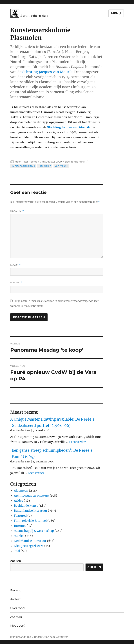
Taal (17, 551)
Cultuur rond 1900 (21, 637)
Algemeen (21, 490)
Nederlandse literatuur (30, 541)
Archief (15, 599)
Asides (18, 501)
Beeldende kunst (75, 162)
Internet (20, 526)
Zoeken (16, 561)
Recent (16, 590)
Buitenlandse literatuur (31, 511)
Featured (20, 516)
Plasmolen (45, 166)
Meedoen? (18, 626)
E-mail (16, 283)
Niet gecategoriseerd (29, 546)
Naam (15, 265)
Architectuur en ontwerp (31, 495)
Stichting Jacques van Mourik (47, 72)
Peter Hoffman (30, 162)
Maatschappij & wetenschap (34, 531)
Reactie (17, 211)
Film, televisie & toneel (30, 521)
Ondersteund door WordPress (51, 637)
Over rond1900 (21, 608)
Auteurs (16, 617)
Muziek (19, 536)
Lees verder (77, 442)
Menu (116, 13)
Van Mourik (61, 166)
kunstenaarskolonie (23, 166)
